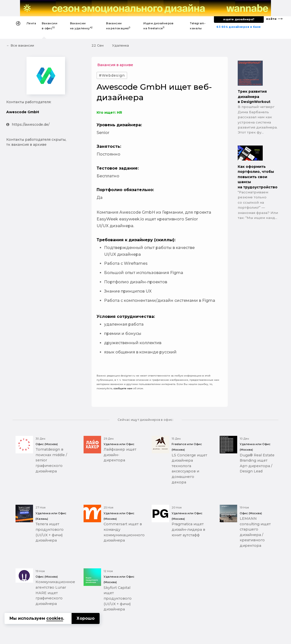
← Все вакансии (20, 45)
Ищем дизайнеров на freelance (158, 26)
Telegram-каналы (198, 26)
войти (271, 19)
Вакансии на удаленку (81, 26)
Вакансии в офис (50, 26)
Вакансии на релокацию (118, 26)
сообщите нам (123, 388)
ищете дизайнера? (239, 19)
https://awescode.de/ (28, 124)
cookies (55, 618)
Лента (31, 23)
